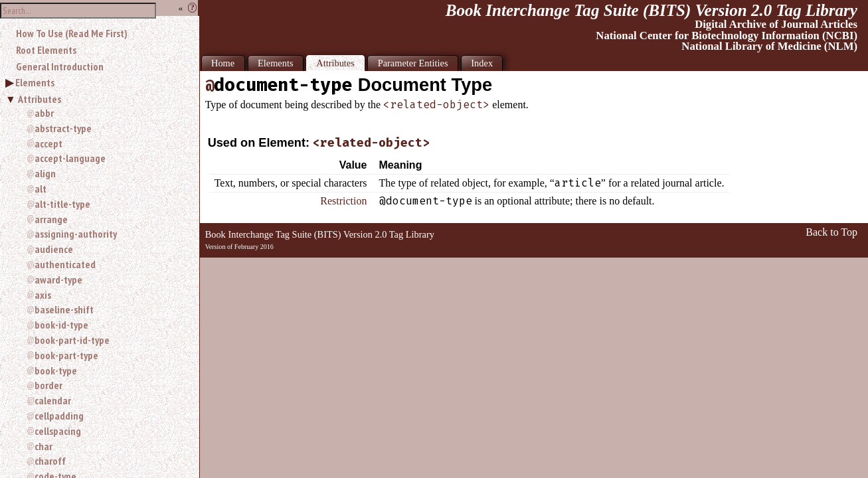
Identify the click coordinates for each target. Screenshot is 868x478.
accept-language (70, 158)
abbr (44, 113)
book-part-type (66, 355)
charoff (50, 461)
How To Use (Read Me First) (72, 33)
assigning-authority (76, 234)
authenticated (65, 264)
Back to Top (831, 232)
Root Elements (46, 50)
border (48, 385)
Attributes (40, 99)
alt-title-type (62, 204)
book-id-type (61, 325)
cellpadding (59, 416)
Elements (35, 82)
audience (54, 249)
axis (43, 295)
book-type (56, 370)
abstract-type (63, 128)
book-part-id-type (72, 340)
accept (48, 143)
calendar (53, 400)
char (43, 446)
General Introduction (60, 66)
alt (41, 189)
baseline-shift (64, 309)
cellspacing (58, 431)
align (45, 173)
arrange (51, 219)
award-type (58, 279)
